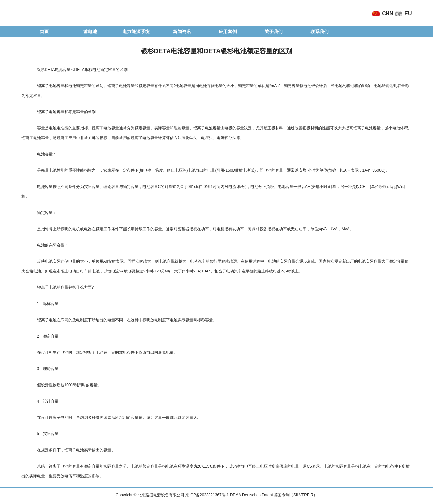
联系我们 (319, 32)
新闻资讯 (182, 32)
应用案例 (228, 32)
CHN (388, 13)
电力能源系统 (136, 32)
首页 (44, 32)
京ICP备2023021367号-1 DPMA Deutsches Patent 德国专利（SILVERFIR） (251, 495)
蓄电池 (90, 32)
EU (408, 13)
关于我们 (274, 32)
